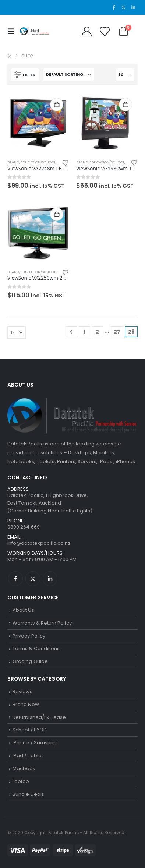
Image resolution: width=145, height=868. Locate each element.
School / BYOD (30, 730)
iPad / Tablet (28, 756)
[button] (13, 31)
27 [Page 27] (117, 332)
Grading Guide (30, 661)
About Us (23, 610)
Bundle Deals (28, 794)
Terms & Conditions (36, 648)
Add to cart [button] (57, 105)
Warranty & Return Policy (42, 623)
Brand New (26, 704)
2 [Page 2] (97, 332)
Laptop (21, 781)
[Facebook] (114, 7)
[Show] (125, 75)
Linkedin (50, 579)
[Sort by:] (68, 75)
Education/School (38, 162)
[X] (123, 7)
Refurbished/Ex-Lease (39, 717)
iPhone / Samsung (35, 743)
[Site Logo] (35, 31)
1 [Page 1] (84, 332)
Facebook (15, 579)
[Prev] (71, 332)
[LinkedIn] (133, 7)
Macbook (24, 768)
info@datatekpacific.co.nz (39, 543)
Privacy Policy (29, 636)
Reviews (22, 691)
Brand (13, 162)
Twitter (33, 579)
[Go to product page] (38, 123)
